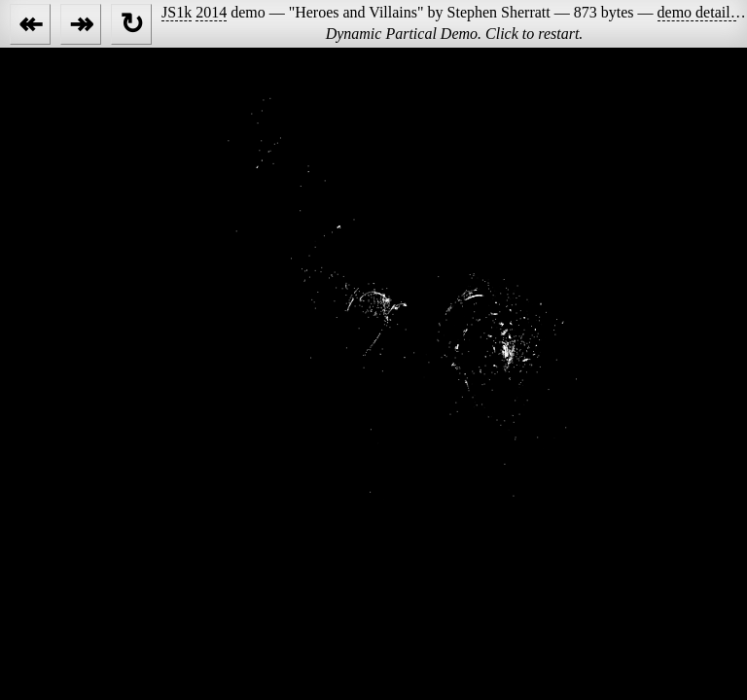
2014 (211, 12)
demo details (697, 12)
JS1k (177, 12)
